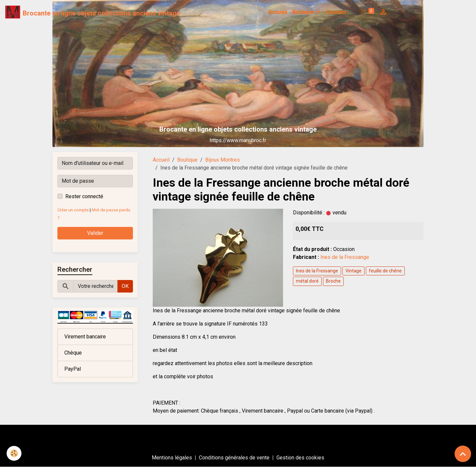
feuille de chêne (385, 271)
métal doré (307, 281)
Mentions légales (172, 458)
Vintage (353, 271)
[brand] (93, 12)
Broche (333, 281)
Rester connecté (84, 196)
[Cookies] (14, 453)
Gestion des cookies (300, 458)
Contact (336, 12)
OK (125, 286)
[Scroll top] (463, 454)
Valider (95, 233)
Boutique (304, 12)
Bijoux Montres (222, 160)
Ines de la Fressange (345, 257)
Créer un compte (73, 210)
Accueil (278, 12)
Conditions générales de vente (234, 458)
